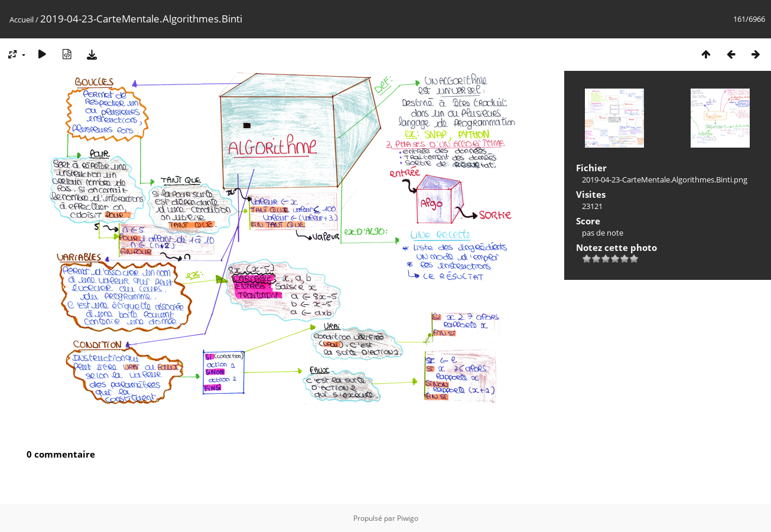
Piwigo (408, 518)
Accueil (22, 19)
